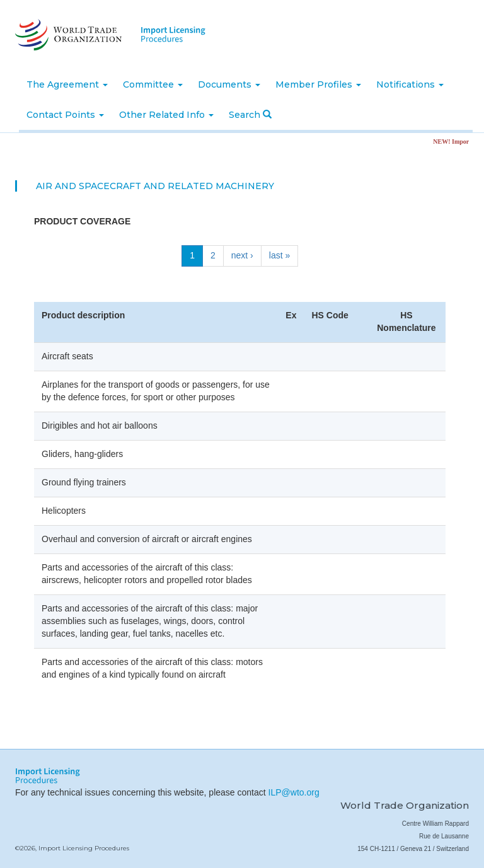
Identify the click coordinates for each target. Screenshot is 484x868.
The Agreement (67, 84)
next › (242, 255)
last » (279, 255)
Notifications (410, 84)
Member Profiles (318, 84)
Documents (229, 84)
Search (250, 115)
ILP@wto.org (294, 792)
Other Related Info (166, 115)
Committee (153, 84)
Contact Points (65, 115)
